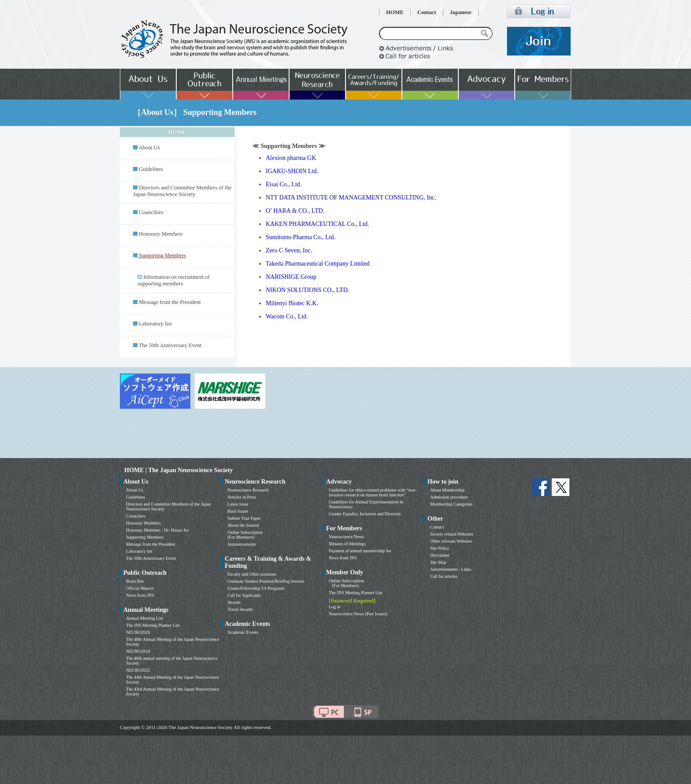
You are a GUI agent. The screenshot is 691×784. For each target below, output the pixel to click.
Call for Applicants (244, 595)
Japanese (461, 12)
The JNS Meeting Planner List (153, 625)
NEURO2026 (138, 632)
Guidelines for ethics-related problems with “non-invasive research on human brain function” (373, 492)
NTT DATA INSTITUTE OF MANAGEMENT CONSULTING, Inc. (351, 198)
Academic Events (243, 632)
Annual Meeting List (144, 618)
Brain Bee (135, 581)
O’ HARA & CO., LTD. (295, 211)
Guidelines (151, 169)
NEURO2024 (138, 651)
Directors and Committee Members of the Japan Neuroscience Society (182, 191)
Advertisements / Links (451, 569)
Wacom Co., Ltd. (287, 316)
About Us (149, 148)
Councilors (151, 212)
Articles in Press (242, 497)
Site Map (438, 562)
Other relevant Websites (451, 541)
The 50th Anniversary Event (170, 345)
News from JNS (140, 595)
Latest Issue (238, 504)
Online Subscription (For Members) (245, 535)
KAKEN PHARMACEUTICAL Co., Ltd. (317, 224)
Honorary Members (161, 234)
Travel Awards (240, 609)
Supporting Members (145, 537)
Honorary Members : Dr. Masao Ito (157, 530)
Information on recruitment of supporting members (174, 280)
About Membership (447, 490)
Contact (427, 12)
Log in (334, 607)
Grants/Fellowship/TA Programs (256, 588)
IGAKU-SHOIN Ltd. (292, 171)
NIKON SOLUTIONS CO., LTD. (307, 290)
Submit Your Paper (244, 518)
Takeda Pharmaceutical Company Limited (318, 264)
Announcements (242, 544)
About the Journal (243, 525)
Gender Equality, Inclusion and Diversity (365, 514)
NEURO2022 (138, 670)
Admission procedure (449, 497)
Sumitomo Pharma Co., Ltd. (301, 237)
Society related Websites (452, 534)
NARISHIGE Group (291, 277)
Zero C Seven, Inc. (289, 250)
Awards (234, 602)
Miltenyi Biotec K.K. (292, 303)
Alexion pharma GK (291, 158)
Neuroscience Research (248, 490)
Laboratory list (155, 324)
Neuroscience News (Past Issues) (358, 614)
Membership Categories (451, 504)
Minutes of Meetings (347, 544)
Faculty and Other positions (252, 574)
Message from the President (170, 302)
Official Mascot (140, 588)
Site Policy (440, 548)
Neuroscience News (346, 537)
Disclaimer (440, 555)
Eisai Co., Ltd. (284, 184)
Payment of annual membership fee (360, 551)
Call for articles (444, 576)
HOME (395, 12)
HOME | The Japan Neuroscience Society (178, 470)
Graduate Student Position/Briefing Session (266, 581)
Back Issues (238, 511)
